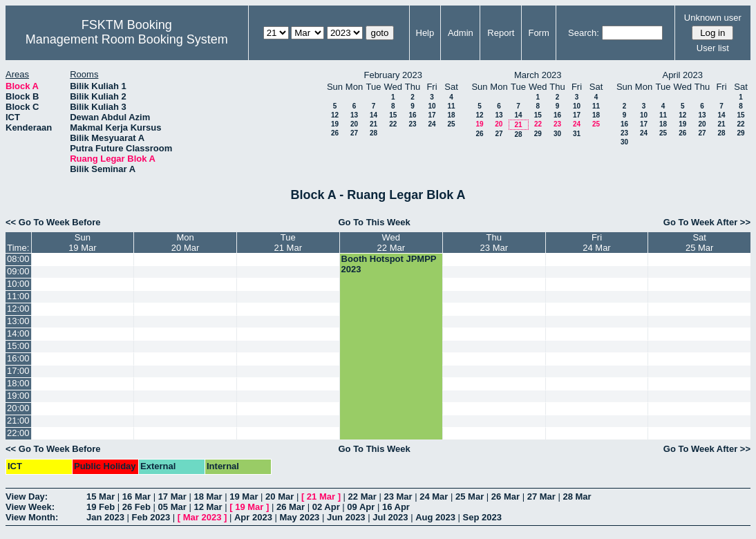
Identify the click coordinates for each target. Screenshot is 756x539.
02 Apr (326, 507)
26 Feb (136, 507)
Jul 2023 (390, 517)
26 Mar (505, 497)
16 (412, 115)
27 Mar (541, 497)
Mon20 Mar (185, 243)
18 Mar (208, 497)
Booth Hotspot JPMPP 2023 (389, 264)
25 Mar (470, 497)
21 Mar (321, 497)
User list (713, 48)
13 (354, 115)
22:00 (18, 433)
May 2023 (300, 517)
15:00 (18, 346)
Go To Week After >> (707, 222)
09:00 (18, 271)
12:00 (18, 309)
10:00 (18, 284)
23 (412, 124)
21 (374, 124)
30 (557, 134)
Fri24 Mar (596, 243)
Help (425, 33)
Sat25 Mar (699, 243)
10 (432, 106)
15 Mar (101, 497)
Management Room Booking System (127, 39)
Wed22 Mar (391, 243)
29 (538, 134)
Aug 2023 (435, 517)
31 (577, 134)
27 (354, 133)
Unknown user (713, 18)
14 (374, 115)
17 (432, 115)
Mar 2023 (202, 517)
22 (393, 124)
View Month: (32, 517)
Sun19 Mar (82, 243)
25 (451, 124)
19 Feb (101, 507)
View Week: (30, 507)
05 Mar (172, 507)
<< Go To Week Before (53, 222)
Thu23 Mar (494, 243)
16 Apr (396, 507)
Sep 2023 (482, 517)
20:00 (18, 408)
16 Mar (136, 497)
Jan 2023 (105, 517)
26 (335, 133)
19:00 (18, 396)
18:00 (18, 383)
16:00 (18, 358)
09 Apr (361, 507)
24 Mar (434, 497)
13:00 (18, 321)
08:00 (18, 259)
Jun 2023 (346, 517)
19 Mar (244, 497)
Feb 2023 (151, 517)
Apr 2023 (253, 517)
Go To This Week (374, 222)
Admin (461, 33)
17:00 (18, 371)
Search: (584, 33)
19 (335, 124)
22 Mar (362, 497)
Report (501, 33)
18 (451, 115)
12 (335, 115)
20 (354, 124)
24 (432, 124)
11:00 (18, 296)
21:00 (18, 420)
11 (451, 106)
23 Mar (398, 497)
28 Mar (577, 497)
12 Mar (208, 507)
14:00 (18, 333)
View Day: (27, 497)
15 (393, 115)
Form (538, 33)
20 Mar (280, 497)
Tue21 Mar (288, 243)
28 (374, 133)
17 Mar (172, 497)
